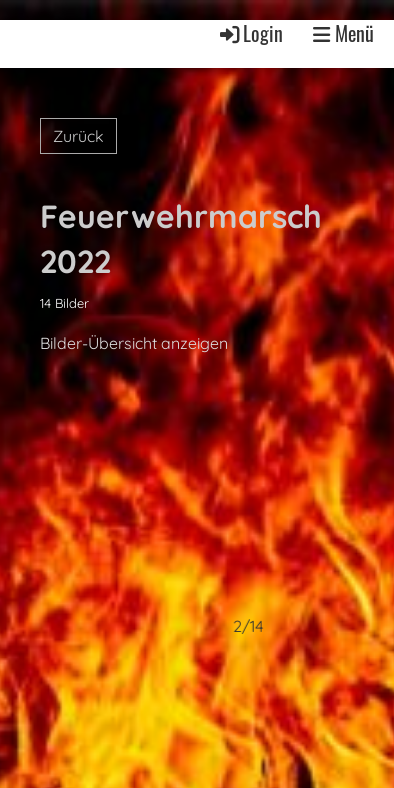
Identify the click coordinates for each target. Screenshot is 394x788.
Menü (343, 34)
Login (250, 33)
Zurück (78, 136)
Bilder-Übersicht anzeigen (134, 343)
